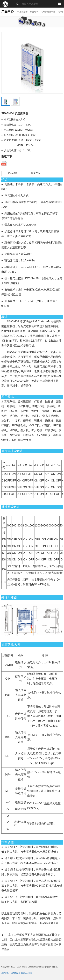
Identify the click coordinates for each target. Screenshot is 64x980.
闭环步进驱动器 (48, 12)
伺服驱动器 (23, 12)
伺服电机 (34, 12)
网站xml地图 (27, 973)
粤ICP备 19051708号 (11, 973)
